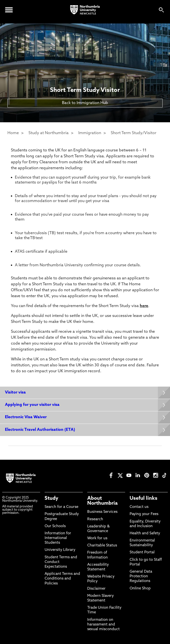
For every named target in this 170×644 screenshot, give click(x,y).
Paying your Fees (144, 514)
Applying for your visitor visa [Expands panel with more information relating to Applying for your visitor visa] (32, 405)
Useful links (143, 499)
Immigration (90, 133)
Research (95, 519)
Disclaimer (96, 589)
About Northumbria (102, 501)
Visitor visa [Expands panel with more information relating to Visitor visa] (15, 393)
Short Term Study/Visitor (134, 133)
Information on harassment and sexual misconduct (103, 625)
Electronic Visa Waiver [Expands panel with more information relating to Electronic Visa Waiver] (26, 417)
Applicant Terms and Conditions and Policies (62, 579)
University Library (60, 550)
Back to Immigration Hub (85, 103)
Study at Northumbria (49, 133)
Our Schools (55, 526)
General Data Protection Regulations (141, 576)
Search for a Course (61, 507)
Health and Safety (145, 533)
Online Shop (140, 589)
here (144, 306)
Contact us (139, 507)
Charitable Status (102, 546)
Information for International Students (58, 538)
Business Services (102, 512)
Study (51, 499)
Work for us (97, 538)
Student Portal (142, 552)
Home (13, 133)
